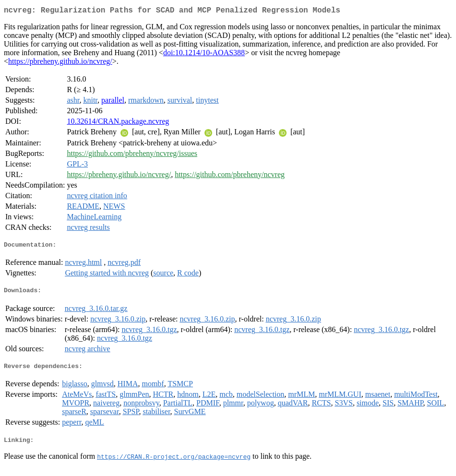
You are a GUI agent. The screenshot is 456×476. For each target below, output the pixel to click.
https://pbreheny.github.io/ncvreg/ (60, 63)
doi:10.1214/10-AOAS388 (204, 54)
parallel (113, 102)
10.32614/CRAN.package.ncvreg (118, 123)
